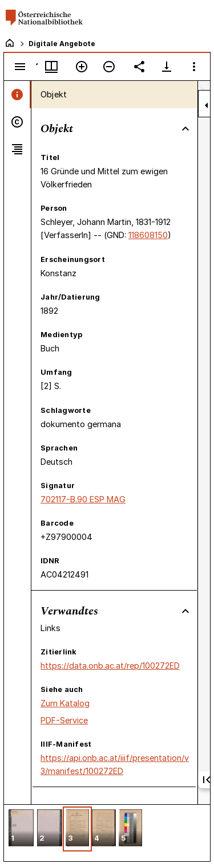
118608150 (148, 235)
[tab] (17, 95)
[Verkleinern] (109, 67)
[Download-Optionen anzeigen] (167, 67)
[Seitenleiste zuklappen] (207, 105)
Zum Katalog (65, 703)
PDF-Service (64, 720)
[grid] (107, 833)
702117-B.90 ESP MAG (83, 499)
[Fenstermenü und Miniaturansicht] (51, 67)
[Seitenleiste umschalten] (20, 67)
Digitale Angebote (62, 44)
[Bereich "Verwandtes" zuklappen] (185, 611)
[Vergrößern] (82, 67)
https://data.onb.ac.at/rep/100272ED (110, 666)
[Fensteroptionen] (194, 67)
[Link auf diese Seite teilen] (139, 67)
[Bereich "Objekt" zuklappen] (185, 129)
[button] (21, 829)
